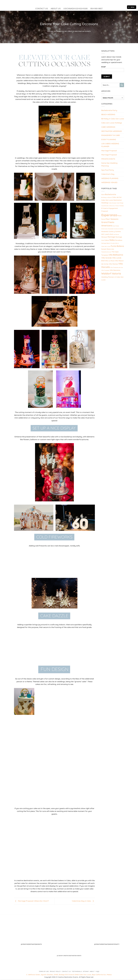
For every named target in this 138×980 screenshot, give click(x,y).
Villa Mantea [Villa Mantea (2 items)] (113, 264)
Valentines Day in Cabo (83, 901)
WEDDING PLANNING (110, 178)
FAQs (97, 971)
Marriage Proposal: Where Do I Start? (31, 901)
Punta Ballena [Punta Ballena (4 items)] (117, 246)
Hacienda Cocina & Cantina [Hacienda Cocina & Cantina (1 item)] (116, 229)
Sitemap (86, 971)
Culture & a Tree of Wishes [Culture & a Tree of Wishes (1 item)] (116, 206)
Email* (113, 69)
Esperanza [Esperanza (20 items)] (109, 215)
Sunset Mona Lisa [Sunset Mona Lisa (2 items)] (108, 249)
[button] (132, 7)
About (92, 971)
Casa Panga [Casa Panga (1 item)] (120, 203)
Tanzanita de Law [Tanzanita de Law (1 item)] (106, 252)
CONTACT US (42, 9)
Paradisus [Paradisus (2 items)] (119, 240)
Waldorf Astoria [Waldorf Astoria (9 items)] (111, 274)
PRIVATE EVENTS (108, 159)
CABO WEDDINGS (108, 127)
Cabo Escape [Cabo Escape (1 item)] (113, 203)
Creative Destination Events (79, 31)
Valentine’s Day (108, 174)
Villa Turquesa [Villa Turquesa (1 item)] (105, 270)
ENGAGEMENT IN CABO (111, 135)
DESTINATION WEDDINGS (112, 131)
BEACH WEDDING (108, 114)
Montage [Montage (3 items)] (111, 237)
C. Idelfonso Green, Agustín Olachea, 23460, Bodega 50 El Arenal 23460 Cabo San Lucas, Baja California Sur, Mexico (69, 975)
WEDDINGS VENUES (109, 182)
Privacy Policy (55, 971)
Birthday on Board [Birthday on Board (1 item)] (107, 197)
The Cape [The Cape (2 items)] (115, 252)
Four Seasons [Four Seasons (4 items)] (112, 219)
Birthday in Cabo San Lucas (113, 119)
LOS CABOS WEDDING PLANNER (110, 145)
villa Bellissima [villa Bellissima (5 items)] (116, 255)
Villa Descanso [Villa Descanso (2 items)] (115, 270)
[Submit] (122, 85)
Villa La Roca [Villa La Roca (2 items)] (110, 261)
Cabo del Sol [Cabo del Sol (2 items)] (117, 197)
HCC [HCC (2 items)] (103, 234)
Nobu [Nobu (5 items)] (112, 240)
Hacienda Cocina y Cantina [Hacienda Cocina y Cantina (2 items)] (111, 231)
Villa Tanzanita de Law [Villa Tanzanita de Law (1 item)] (117, 267)
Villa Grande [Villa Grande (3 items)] (107, 258)
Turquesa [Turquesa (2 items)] (105, 255)
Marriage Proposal (109, 151)
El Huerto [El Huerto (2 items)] (105, 208)
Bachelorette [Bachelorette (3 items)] (111, 194)
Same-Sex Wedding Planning (109, 164)
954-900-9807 (96, 9)
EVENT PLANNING (109, 139)
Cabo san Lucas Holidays (112, 123)
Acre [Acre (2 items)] (103, 194)
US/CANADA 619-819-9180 (76, 9)
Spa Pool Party (108, 170)
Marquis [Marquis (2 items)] (104, 237)
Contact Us (66, 971)
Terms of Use (44, 971)
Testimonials (77, 971)
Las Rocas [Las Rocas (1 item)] (116, 234)
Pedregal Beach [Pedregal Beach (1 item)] (106, 243)
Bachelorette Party (109, 110)
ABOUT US (56, 9)
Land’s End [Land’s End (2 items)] (109, 234)
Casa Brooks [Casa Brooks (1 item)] (105, 206)
